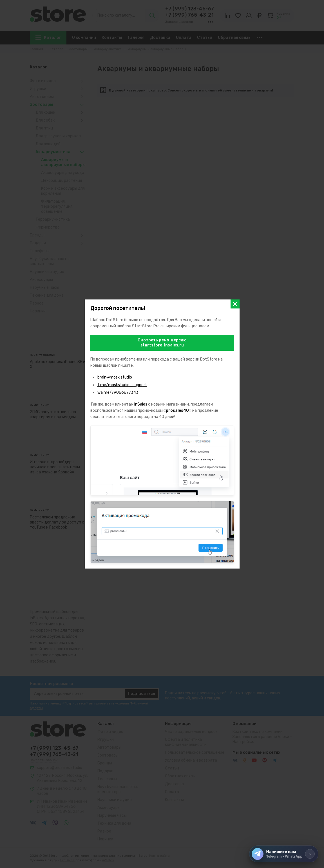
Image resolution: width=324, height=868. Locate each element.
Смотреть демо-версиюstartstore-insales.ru (162, 343)
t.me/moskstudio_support (122, 385)
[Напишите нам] (284, 854)
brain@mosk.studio (115, 377)
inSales (141, 404)
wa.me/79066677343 (118, 392)
